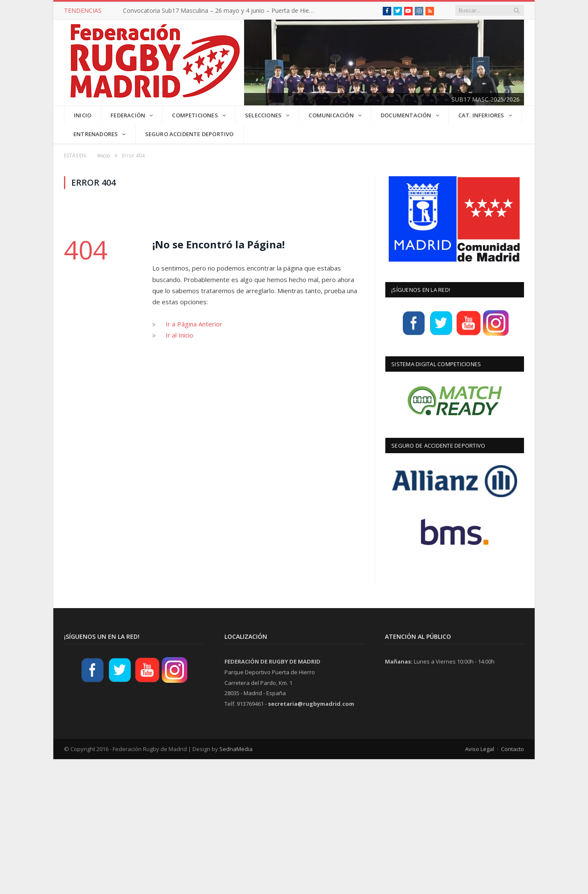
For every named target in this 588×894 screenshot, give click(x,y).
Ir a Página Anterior (194, 323)
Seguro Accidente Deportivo (189, 134)
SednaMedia (236, 748)
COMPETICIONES (195, 115)
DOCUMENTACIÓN (406, 115)
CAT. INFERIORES (481, 115)
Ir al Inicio (179, 335)
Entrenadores (96, 134)
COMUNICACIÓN (331, 115)
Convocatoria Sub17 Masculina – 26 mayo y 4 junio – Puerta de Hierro (220, 11)
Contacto (512, 748)
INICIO (83, 115)
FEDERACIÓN (128, 115)
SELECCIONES (263, 115)
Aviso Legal (480, 748)
